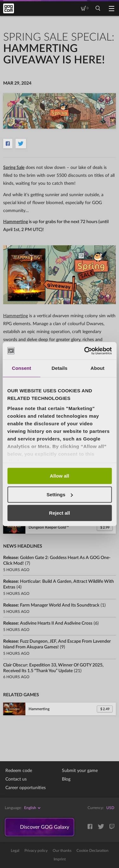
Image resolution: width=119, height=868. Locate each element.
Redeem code (19, 771)
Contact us (16, 779)
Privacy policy (36, 851)
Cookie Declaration (93, 851)
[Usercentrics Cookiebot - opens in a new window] (85, 351)
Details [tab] (60, 368)
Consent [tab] (21, 368)
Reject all (60, 513)
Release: (51, 605)
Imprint (60, 859)
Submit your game (80, 771)
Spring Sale (14, 168)
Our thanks (62, 851)
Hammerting (16, 222)
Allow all (60, 476)
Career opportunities (26, 788)
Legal (15, 851)
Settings (60, 495)
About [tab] (97, 368)
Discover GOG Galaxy (45, 827)
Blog (66, 779)
